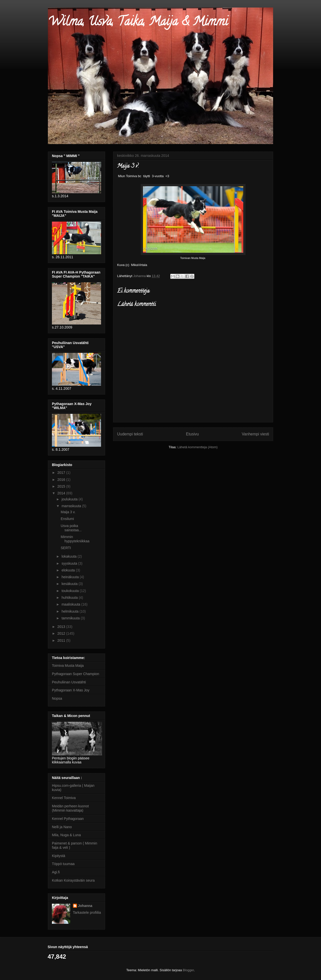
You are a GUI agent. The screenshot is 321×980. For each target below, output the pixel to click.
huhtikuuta (70, 598)
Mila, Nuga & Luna (66, 835)
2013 (62, 627)
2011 (62, 640)
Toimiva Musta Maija (68, 666)
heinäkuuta (70, 577)
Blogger (188, 970)
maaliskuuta (71, 604)
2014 (62, 493)
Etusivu (192, 434)
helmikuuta (70, 611)
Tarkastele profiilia (87, 912)
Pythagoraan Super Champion (75, 674)
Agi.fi (56, 872)
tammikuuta (71, 618)
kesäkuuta (70, 584)
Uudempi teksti (130, 434)
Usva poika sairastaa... (71, 528)
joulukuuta (70, 499)
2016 (62, 480)
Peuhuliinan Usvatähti (69, 682)
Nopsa (57, 698)
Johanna (85, 906)
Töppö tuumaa (63, 864)
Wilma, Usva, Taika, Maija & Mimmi (138, 23)
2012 (62, 633)
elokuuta (69, 570)
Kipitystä (59, 856)
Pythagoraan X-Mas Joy (71, 690)
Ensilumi (67, 519)
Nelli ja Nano (62, 827)
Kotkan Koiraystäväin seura (73, 880)
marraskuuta (72, 506)
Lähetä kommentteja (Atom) (197, 447)
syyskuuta (70, 563)
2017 (62, 473)
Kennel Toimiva (64, 798)
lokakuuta (69, 556)
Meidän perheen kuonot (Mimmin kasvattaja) (70, 808)
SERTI (66, 548)
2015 (62, 486)
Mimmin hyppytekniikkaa (75, 539)
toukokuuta (70, 591)
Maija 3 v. (68, 512)
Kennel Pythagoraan (68, 819)
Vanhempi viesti (255, 434)
